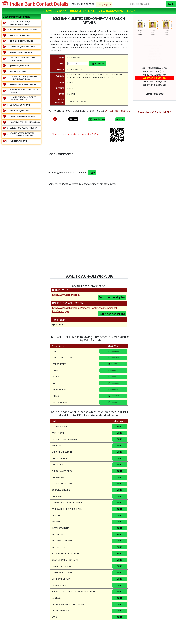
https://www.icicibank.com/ (66, 295)
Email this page (97, 119)
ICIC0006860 (113, 383)
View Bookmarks (111, 11)
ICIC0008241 (113, 377)
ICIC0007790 (113, 364)
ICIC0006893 (113, 402)
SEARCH (171, 4)
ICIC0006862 (113, 389)
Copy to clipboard (97, 63)
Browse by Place (82, 11)
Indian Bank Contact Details (39, 4)
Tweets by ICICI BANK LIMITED (155, 112)
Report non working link (112, 297)
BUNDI (120, 426)
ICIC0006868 (113, 396)
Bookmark (120, 119)
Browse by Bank (54, 11)
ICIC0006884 (113, 370)
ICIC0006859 (113, 358)
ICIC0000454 (113, 351)
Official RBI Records (117, 111)
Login (131, 11)
